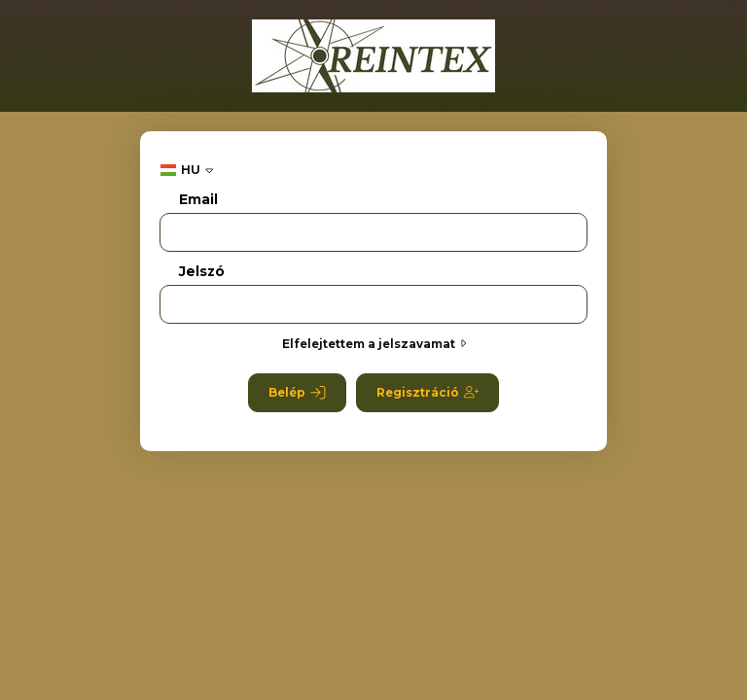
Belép (297, 393)
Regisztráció (427, 392)
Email (198, 200)
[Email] (373, 232)
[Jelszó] (373, 304)
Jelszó (202, 272)
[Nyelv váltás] (187, 170)
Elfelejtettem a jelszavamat (374, 344)
